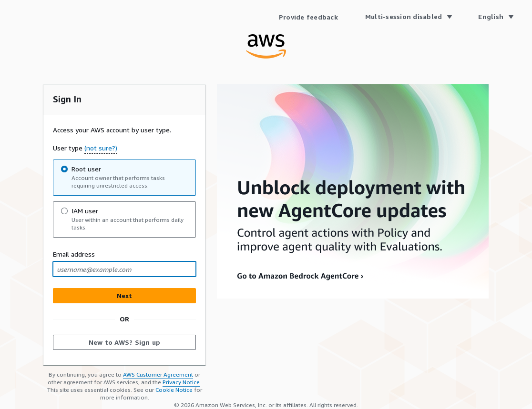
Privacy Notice (181, 382)
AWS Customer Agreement (158, 374)
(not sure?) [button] (101, 148)
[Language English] (496, 17)
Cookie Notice (174, 390)
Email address (74, 254)
